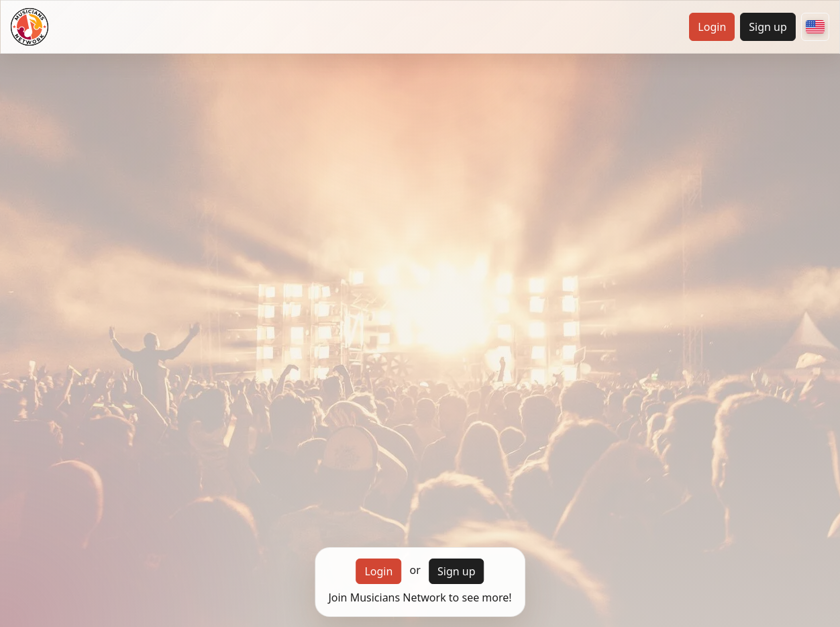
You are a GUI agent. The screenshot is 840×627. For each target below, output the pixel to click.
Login (712, 27)
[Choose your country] (815, 27)
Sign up (768, 27)
